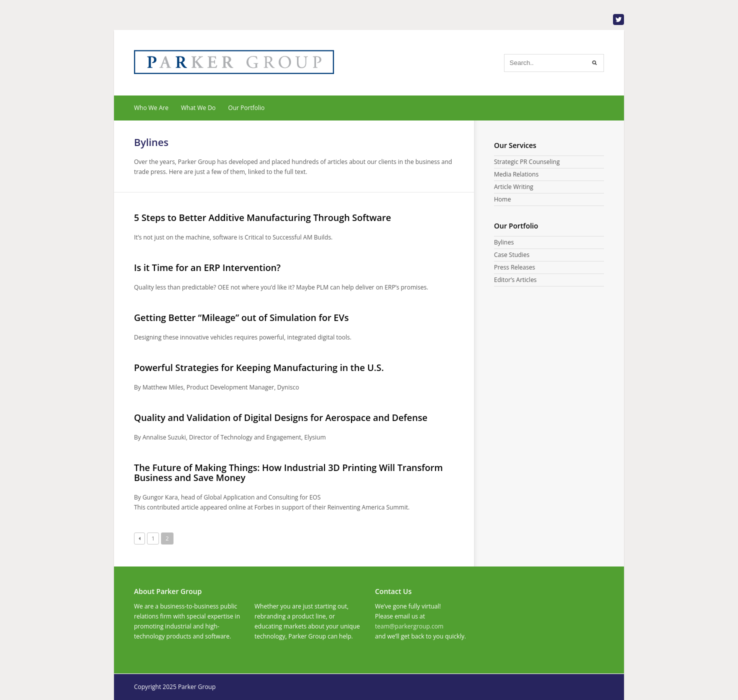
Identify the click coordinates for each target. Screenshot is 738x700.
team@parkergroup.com (409, 626)
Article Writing (514, 187)
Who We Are (151, 108)
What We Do (198, 108)
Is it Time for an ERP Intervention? (207, 267)
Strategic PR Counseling (527, 162)
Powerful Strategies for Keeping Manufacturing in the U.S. (259, 367)
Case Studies (512, 255)
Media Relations (516, 174)
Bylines (504, 242)
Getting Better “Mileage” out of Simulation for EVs (241, 317)
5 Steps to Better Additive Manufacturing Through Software (262, 217)
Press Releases (514, 267)
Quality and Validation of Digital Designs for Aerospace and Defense (281, 417)
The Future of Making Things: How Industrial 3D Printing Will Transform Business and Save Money (288, 472)
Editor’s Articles (515, 280)
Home (502, 199)
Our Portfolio (246, 108)
